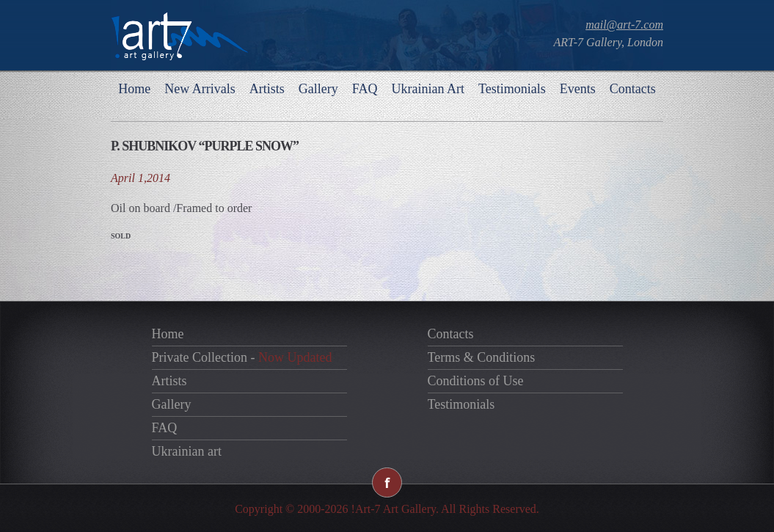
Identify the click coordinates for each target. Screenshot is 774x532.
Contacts (633, 89)
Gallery (318, 89)
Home (134, 89)
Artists (267, 89)
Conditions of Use (476, 381)
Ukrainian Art (427, 89)
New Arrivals (200, 89)
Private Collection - (242, 357)
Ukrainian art (187, 451)
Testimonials (512, 89)
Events (578, 89)
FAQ (365, 89)
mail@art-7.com (624, 25)
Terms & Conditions (482, 357)
